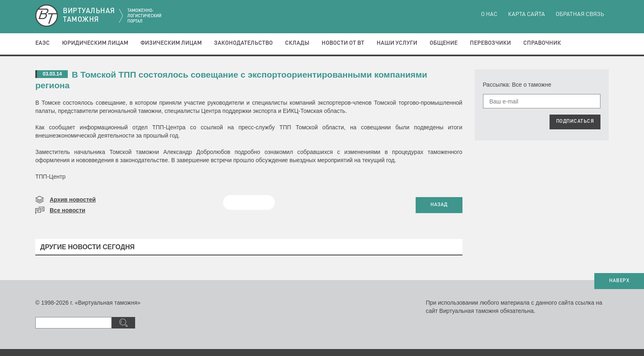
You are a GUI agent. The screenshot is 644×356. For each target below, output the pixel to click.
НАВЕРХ (619, 281)
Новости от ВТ (343, 43)
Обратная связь (580, 14)
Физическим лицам (171, 43)
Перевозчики (490, 43)
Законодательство (243, 43)
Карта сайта (527, 14)
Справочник (542, 43)
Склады (297, 43)
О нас (489, 14)
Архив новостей (73, 200)
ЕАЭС (43, 43)
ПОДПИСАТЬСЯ (575, 122)
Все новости (68, 210)
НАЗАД (439, 205)
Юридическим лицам (95, 43)
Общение (444, 43)
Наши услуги (397, 43)
